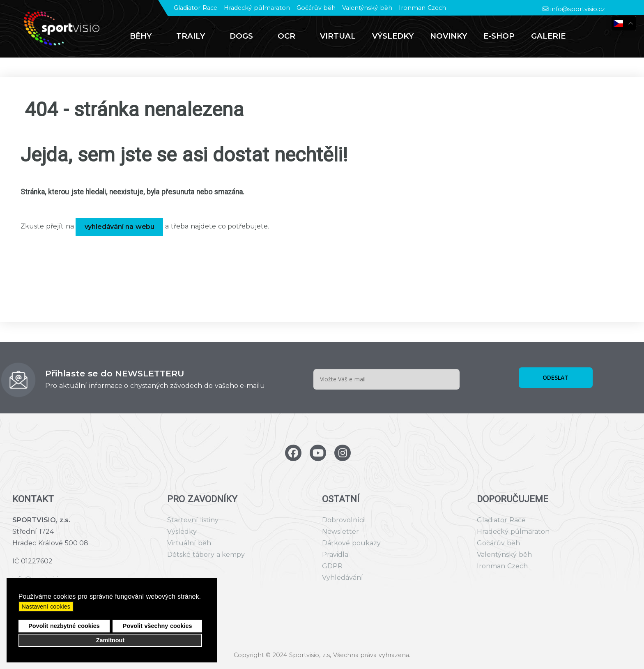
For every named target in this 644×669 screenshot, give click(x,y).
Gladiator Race (195, 8)
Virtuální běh (189, 543)
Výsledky (182, 532)
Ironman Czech (422, 8)
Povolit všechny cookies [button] (158, 626)
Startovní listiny (193, 520)
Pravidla (335, 555)
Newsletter (340, 532)
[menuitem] (145, 36)
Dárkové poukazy (351, 543)
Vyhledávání (343, 578)
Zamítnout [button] (110, 640)
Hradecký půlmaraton (257, 8)
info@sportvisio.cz (578, 9)
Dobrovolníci (343, 520)
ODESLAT (555, 377)
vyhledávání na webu (120, 227)
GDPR (332, 566)
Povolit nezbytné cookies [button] (64, 626)
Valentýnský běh (367, 8)
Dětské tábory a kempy (206, 555)
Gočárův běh (316, 8)
